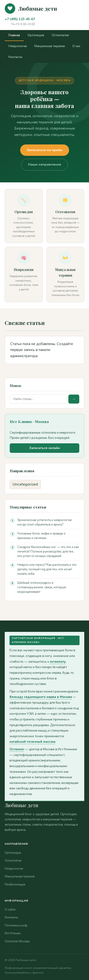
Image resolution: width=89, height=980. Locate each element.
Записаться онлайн (44, 448)
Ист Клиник (13, 933)
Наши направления (44, 164)
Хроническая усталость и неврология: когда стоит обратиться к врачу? (45, 522)
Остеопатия (60, 35)
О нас (76, 46)
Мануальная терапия (50, 46)
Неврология (18, 46)
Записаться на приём (45, 150)
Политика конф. (16, 926)
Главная (14, 35)
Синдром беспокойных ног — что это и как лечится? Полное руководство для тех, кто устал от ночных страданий (48, 552)
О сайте (10, 910)
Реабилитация (15, 885)
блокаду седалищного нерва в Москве (41, 697)
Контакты (15, 57)
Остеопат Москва (17, 941)
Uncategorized (25, 484)
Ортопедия (36, 35)
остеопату (58, 662)
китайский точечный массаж (32, 742)
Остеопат (17, 749)
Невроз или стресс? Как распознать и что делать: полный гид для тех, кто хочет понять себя (47, 569)
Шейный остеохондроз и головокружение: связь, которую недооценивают (42, 587)
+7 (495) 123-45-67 (20, 19)
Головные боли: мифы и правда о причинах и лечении (41, 536)
